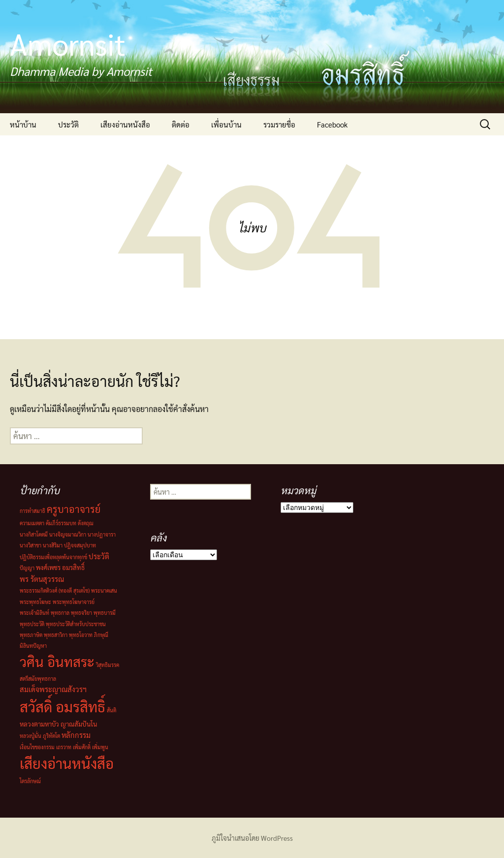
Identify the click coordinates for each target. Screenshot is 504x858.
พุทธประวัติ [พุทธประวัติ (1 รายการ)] (32, 624)
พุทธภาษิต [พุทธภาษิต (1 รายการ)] (31, 635)
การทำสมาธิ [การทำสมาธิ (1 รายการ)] (32, 511)
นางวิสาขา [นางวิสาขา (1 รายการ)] (31, 545)
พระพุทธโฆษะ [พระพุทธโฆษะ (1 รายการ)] (35, 602)
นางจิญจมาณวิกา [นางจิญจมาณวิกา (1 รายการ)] (68, 534)
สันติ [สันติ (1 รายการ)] (111, 710)
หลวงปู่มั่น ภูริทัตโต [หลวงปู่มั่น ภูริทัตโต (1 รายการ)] (40, 736)
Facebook (332, 124)
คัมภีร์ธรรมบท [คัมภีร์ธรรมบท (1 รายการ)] (61, 523)
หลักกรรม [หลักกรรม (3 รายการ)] (76, 735)
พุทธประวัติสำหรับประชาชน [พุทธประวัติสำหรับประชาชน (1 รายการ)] (76, 624)
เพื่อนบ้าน (226, 124)
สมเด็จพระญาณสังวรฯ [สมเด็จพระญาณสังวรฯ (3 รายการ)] (53, 689)
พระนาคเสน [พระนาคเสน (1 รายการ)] (104, 590)
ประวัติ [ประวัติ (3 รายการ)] (99, 556)
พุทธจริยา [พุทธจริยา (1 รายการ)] (81, 613)
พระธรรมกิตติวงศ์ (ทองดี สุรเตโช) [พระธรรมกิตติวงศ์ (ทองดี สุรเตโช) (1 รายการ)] (55, 590)
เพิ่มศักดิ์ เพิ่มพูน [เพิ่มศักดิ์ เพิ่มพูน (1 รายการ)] (91, 747)
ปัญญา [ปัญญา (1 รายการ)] (27, 568)
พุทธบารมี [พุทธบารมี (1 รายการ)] (105, 613)
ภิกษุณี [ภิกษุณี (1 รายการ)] (101, 635)
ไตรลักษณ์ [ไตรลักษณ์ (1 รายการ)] (30, 781)
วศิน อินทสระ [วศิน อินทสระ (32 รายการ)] (57, 661)
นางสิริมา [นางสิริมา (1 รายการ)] (53, 545)
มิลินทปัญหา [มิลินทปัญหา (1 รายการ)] (33, 646)
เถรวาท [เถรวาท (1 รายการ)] (64, 747)
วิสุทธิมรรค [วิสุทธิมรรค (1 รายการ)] (108, 665)
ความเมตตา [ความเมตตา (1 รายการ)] (32, 523)
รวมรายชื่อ (279, 124)
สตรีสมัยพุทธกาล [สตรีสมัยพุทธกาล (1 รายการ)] (38, 679)
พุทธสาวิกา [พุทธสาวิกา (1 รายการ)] (56, 635)
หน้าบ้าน (23, 124)
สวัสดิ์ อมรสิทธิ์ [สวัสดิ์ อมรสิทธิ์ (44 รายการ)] (63, 706)
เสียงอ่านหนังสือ (125, 124)
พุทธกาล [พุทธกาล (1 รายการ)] (60, 613)
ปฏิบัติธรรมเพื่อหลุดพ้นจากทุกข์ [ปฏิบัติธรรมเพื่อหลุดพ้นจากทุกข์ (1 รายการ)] (53, 557)
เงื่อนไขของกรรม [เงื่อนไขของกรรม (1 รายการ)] (37, 747)
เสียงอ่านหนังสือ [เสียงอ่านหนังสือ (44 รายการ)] (67, 763)
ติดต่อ (181, 124)
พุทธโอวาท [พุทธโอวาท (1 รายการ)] (81, 635)
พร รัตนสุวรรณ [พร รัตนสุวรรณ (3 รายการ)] (42, 579)
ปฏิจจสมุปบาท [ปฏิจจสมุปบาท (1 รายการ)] (80, 545)
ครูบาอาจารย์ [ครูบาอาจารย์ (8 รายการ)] (74, 509)
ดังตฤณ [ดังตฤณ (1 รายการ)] (86, 523)
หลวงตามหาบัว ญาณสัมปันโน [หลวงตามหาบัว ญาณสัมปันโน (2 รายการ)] (58, 724)
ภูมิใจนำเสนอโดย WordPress (252, 838)
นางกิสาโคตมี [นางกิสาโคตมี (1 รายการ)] (34, 534)
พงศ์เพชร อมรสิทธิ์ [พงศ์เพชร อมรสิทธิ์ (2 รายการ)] (60, 567)
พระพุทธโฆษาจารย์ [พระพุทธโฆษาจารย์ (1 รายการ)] (74, 602)
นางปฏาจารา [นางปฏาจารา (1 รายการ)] (102, 534)
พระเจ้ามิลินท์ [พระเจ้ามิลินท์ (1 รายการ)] (34, 613)
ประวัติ (68, 124)
